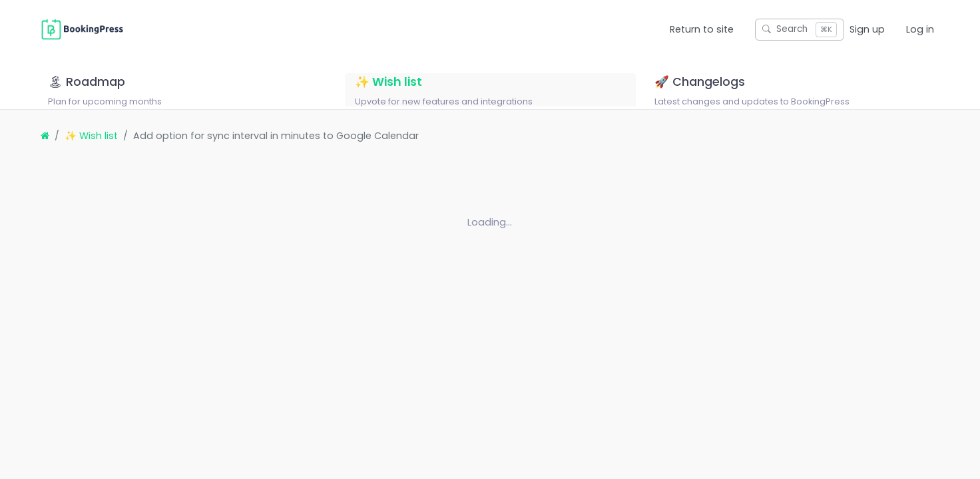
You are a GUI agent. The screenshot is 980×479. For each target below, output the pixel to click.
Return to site (702, 29)
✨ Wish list (91, 153)
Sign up (867, 29)
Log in (920, 29)
